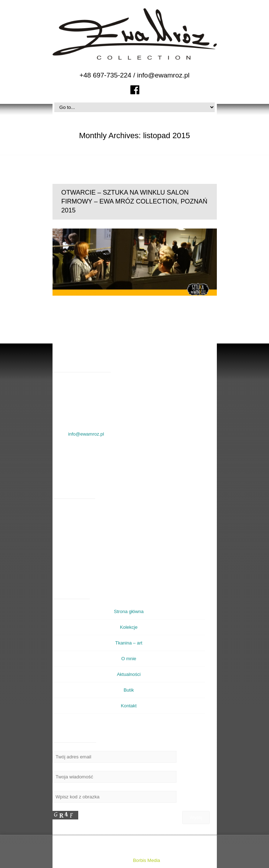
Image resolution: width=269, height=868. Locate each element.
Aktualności (129, 674)
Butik (129, 690)
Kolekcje (129, 627)
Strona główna (129, 611)
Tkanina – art (129, 643)
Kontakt (129, 706)
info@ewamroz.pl (163, 75)
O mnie (129, 659)
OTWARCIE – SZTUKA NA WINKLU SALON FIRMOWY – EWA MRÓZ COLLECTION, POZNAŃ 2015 (134, 201)
